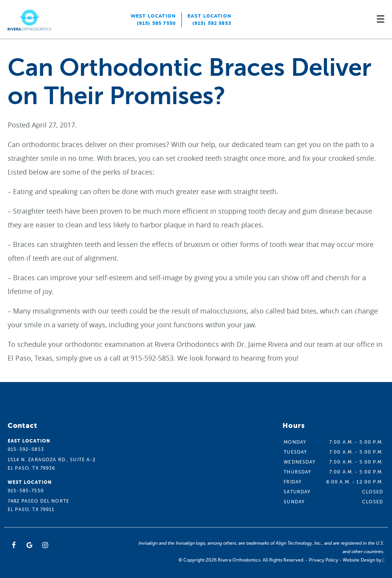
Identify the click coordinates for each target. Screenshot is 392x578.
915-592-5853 (26, 449)
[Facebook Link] (14, 545)
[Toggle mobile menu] (381, 19)
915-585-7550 (26, 491)
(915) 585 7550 (156, 23)
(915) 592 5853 (212, 23)
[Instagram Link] (45, 545)
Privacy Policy (323, 560)
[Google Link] (29, 545)
